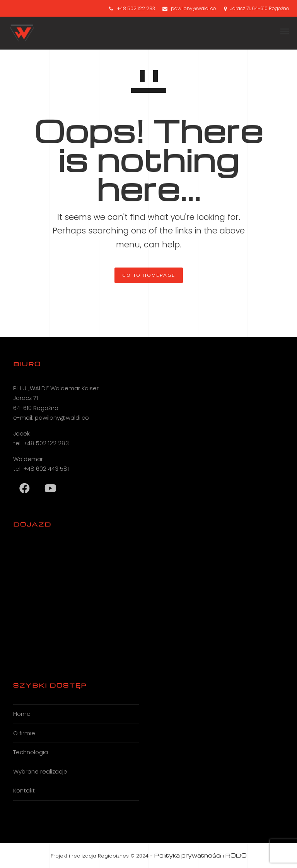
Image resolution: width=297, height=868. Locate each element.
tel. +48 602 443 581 (41, 469)
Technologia (31, 752)
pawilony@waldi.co (194, 8)
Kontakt (24, 790)
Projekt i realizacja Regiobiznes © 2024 (100, 856)
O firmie (24, 733)
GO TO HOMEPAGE (149, 275)
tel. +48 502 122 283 (41, 443)
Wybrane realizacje (40, 771)
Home (22, 714)
